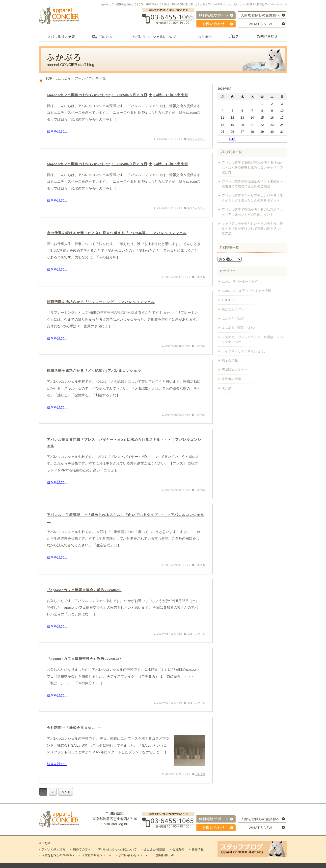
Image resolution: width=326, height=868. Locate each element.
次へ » (66, 792)
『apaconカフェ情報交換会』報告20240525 (84, 590)
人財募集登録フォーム (97, 855)
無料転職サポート (168, 855)
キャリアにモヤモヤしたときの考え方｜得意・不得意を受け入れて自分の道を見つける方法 (252, 228)
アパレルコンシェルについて (117, 849)
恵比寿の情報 (231, 379)
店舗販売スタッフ (235, 370)
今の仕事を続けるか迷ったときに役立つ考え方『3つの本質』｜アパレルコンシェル (117, 233)
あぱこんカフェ (196, 139)
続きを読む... (57, 131)
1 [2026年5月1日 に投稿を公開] (262, 104)
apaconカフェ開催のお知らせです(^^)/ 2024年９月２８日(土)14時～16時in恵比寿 (117, 164)
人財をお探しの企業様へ (58, 855)
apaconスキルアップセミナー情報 (246, 291)
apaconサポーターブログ (240, 281)
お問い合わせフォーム (134, 855)
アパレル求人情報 (54, 849)
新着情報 (198, 849)
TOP (49, 78)
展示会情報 (230, 360)
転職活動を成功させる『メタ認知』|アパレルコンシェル (94, 371)
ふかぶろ (63, 78)
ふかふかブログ (233, 319)
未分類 (227, 388)
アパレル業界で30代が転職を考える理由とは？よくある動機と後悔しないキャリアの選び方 (252, 167)
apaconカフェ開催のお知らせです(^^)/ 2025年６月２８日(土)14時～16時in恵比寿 (117, 95)
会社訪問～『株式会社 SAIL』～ (74, 728)
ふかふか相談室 (155, 849)
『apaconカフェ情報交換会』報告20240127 (84, 659)
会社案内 (178, 849)
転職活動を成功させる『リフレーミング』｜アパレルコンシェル (101, 302)
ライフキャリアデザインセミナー (246, 351)
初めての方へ (82, 849)
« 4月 (232, 139)
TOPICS (200, 277)
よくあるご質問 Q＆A (239, 328)
